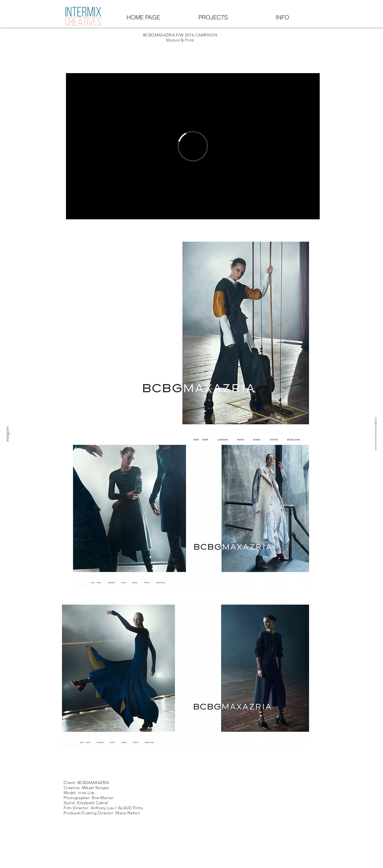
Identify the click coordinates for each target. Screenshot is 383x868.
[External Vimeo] (193, 146)
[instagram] (13, 434)
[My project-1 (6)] (361, 434)
